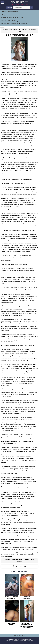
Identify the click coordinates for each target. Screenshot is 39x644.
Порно (2, 14)
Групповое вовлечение (27, 586)
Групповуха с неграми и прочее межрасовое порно (12, 17)
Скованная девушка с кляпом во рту (11, 586)
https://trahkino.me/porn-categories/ (9, 20)
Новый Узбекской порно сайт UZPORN (9, 12)
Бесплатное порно (5, 13)
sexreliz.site (10, 639)
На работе (26, 560)
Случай (20, 562)
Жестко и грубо (17, 560)
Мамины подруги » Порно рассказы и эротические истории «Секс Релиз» (27, 614)
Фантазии (8, 560)
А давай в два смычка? (11, 613)
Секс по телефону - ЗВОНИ (19, 635)
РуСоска (2, 19)
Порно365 (3, 16)
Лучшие (9, 8)
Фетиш (32, 560)
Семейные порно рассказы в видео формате (11, 25)
